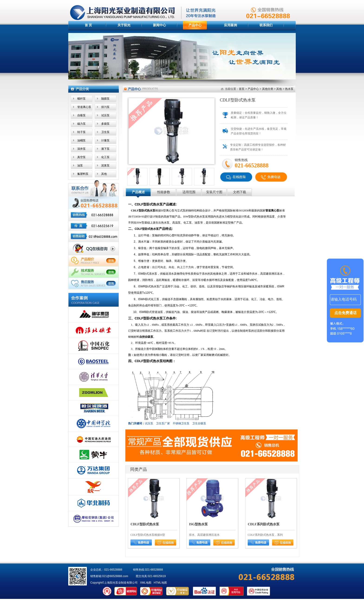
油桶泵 (81, 140)
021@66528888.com (115, 576)
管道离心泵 (84, 107)
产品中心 (195, 25)
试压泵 (105, 115)
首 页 (88, 25)
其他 (104, 174)
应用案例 (231, 25)
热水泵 (289, 89)
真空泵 (81, 157)
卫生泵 (105, 132)
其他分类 (268, 89)
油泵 (80, 166)
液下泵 (105, 149)
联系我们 (266, 25)
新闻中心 (159, 25)
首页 (242, 89)
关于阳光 (124, 25)
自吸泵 (81, 115)
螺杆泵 (81, 99)
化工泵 (105, 157)
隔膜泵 (105, 99)
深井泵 (81, 149)
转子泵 (81, 132)
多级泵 (105, 124)
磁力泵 (81, 124)
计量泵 (105, 140)
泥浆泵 (105, 166)
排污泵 (105, 107)
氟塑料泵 (83, 174)
